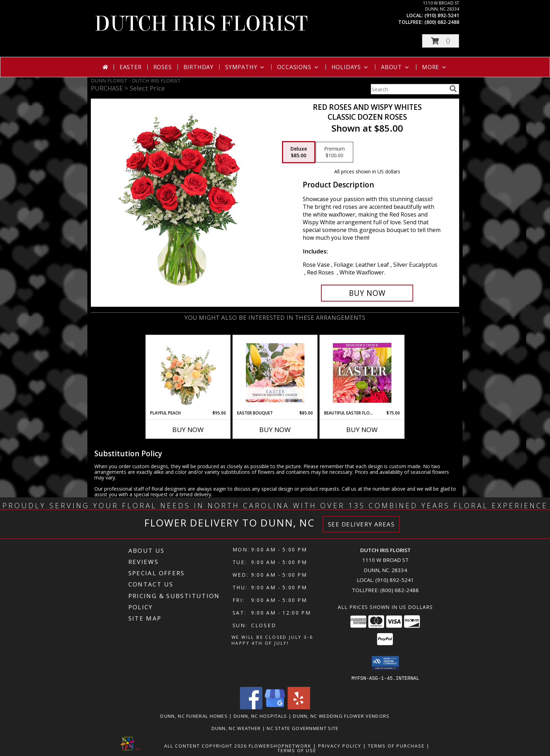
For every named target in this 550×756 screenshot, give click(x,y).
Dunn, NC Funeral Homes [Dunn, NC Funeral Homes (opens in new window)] (194, 716)
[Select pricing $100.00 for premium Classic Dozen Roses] (334, 152)
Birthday (199, 67)
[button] (441, 41)
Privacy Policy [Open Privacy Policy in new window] (340, 745)
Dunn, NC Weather (236, 728)
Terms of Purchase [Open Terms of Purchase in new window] (396, 745)
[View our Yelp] (299, 707)
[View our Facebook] (251, 707)
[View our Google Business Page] (275, 707)
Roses (163, 67)
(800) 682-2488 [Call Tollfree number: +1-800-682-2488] (400, 590)
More (435, 67)
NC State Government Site (303, 728)
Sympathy (245, 67)
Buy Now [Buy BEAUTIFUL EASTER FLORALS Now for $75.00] (362, 430)
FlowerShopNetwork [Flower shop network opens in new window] (280, 745)
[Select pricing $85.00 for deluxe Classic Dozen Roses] (299, 152)
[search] (453, 89)
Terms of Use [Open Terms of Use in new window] (297, 750)
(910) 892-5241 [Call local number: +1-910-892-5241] (442, 15)
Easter (131, 67)
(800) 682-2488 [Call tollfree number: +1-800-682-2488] (442, 22)
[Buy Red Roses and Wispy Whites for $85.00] (367, 293)
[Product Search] (409, 89)
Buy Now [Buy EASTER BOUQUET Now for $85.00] (275, 430)
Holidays (350, 67)
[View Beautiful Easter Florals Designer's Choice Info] (362, 373)
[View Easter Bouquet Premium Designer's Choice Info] (275, 373)
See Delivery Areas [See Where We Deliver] (361, 524)
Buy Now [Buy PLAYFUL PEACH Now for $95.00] (188, 430)
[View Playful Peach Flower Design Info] (188, 373)
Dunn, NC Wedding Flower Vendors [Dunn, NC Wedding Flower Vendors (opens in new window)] (341, 716)
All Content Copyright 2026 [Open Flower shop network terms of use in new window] (206, 745)
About (396, 67)
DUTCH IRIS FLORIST (201, 24)
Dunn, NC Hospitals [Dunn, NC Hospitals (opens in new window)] (260, 716)
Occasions (298, 67)
